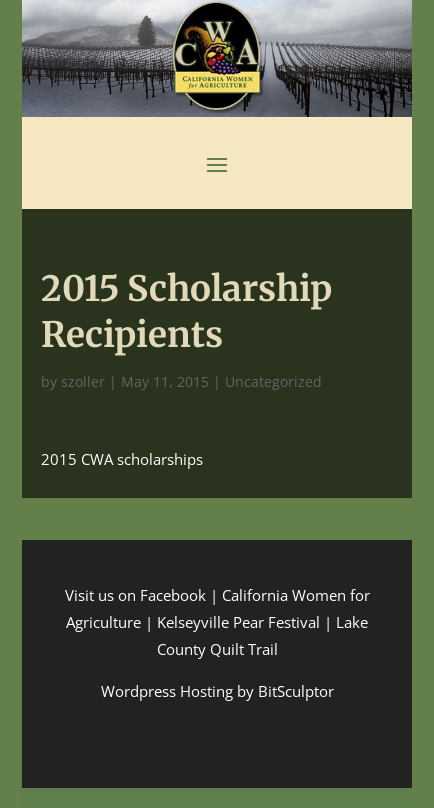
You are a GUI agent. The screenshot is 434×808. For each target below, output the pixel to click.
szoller (83, 381)
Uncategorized (273, 381)
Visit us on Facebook (135, 595)
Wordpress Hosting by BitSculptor (217, 691)
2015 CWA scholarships (122, 459)
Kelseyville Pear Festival (238, 622)
